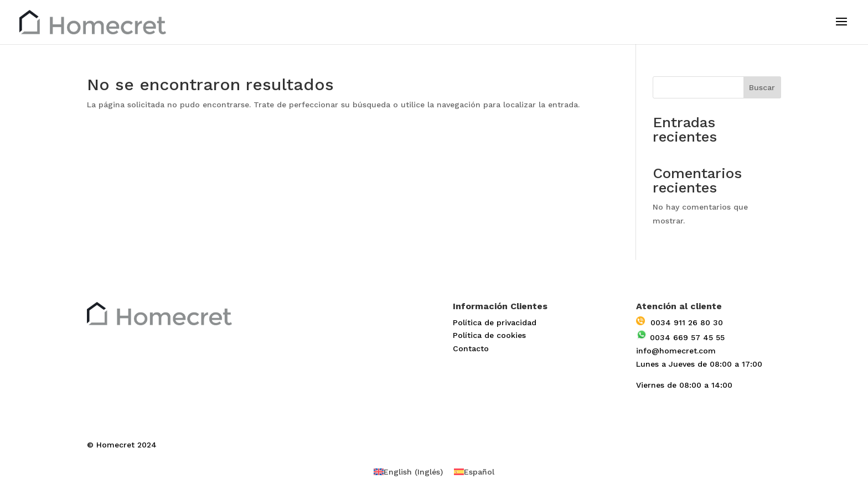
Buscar (762, 87)
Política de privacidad (495, 322)
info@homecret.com (676, 351)
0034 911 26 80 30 (680, 322)
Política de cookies (489, 335)
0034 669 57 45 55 (680, 337)
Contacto (471, 348)
